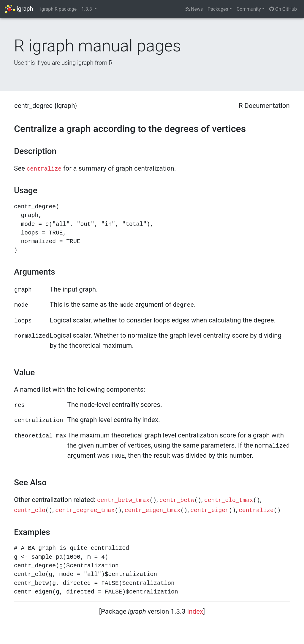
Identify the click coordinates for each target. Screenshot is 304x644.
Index (195, 611)
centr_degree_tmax (85, 511)
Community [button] (249, 9)
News (194, 9)
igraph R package (59, 9)
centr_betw (177, 500)
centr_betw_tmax (123, 500)
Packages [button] (218, 9)
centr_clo (30, 511)
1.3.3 (87, 9)
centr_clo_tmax (229, 500)
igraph (19, 9)
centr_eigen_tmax (153, 511)
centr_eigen (209, 511)
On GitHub (283, 9)
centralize (44, 169)
